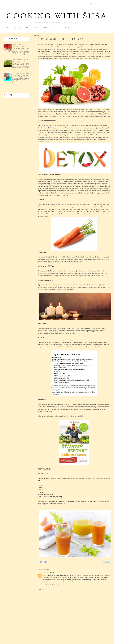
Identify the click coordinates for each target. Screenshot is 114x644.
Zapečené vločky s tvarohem (21, 73)
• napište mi (65, 28)
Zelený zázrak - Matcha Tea (20, 60)
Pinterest (14, 4)
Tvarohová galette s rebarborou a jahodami (19, 45)
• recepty (17, 28)
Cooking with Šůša (57, 17)
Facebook (5, 4)
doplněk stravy (56, 580)
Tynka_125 (46, 572)
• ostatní (54, 28)
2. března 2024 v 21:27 (52, 585)
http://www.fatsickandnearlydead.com (87, 114)
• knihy (45, 28)
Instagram (9, 4)
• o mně (26, 28)
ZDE (82, 416)
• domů (7, 28)
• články (36, 28)
